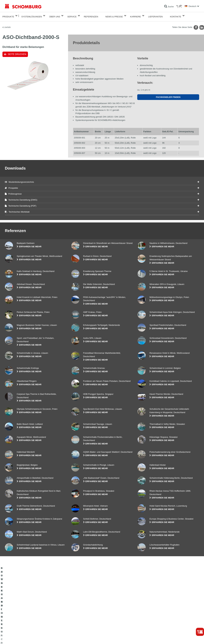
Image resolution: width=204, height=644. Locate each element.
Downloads (76, 616)
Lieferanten (155, 16)
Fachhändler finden (168, 95)
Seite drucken (17, 52)
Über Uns (55, 16)
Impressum (18, 638)
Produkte (8, 16)
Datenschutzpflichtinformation (46, 638)
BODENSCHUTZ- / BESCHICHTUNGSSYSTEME (27, 621)
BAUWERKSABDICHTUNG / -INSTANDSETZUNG (27, 611)
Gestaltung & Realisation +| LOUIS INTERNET (184, 638)
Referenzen (91, 16)
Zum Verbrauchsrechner (82, 611)
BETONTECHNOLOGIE (15, 626)
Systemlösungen (32, 16)
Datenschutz (29, 638)
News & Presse (114, 16)
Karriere (135, 16)
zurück (7, 25)
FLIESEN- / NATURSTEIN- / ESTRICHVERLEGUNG (28, 616)
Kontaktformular (78, 621)
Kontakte (175, 16)
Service (72, 16)
